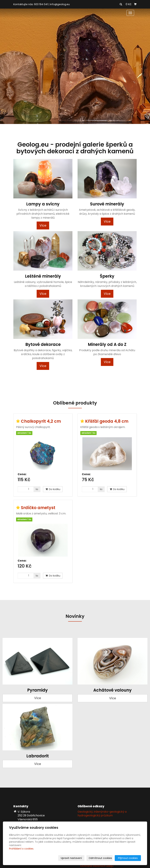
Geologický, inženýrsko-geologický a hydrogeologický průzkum (102, 814)
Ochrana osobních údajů (97, 866)
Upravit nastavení (71, 858)
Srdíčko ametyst (38, 508)
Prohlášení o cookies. (21, 849)
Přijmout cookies (128, 858)
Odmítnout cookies (100, 858)
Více (43, 225)
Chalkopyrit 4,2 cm (41, 421)
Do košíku (53, 489)
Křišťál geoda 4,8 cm (107, 421)
